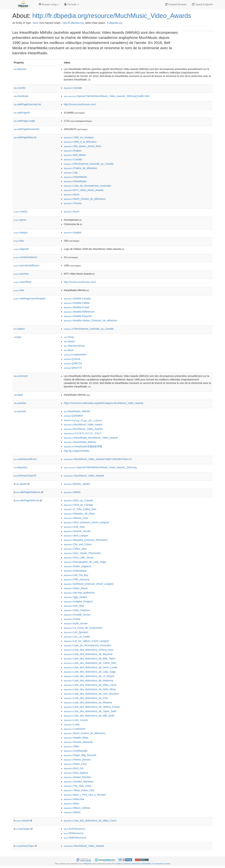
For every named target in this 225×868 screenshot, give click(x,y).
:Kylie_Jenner (76, 623)
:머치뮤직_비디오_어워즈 (83, 433)
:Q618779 (73, 368)
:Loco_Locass (76, 720)
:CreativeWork (75, 355)
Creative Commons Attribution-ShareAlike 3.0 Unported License (142, 864)
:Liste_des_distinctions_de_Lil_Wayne (89, 676)
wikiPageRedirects (28, 492)
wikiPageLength (24, 121)
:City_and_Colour (78, 544)
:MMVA (72, 492)
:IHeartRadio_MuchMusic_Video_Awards (91, 438)
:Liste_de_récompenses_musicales (87, 186)
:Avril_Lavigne (76, 536)
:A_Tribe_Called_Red (80, 509)
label (18, 395)
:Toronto (73, 203)
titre (19, 290)
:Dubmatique (75, 571)
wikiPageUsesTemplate (30, 299)
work (36, 23)
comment (21, 376)
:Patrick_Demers (77, 760)
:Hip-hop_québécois (79, 593)
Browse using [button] (49, 4)
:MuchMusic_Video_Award (83, 425)
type (17, 337)
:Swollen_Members (79, 782)
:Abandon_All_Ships (79, 514)
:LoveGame (75, 729)
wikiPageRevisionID (27, 129)
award (21, 484)
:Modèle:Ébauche (78, 316)
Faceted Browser (176, 4)
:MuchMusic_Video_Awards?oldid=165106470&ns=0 (98, 459)
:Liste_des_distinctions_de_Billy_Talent (90, 659)
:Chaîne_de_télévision (80, 168)
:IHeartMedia (75, 177)
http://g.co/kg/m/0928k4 (77, 451)
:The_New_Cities (78, 786)
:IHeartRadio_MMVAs (77, 411)
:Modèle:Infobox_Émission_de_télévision (91, 320)
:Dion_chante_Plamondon (82, 553)
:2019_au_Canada (78, 505)
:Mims (72, 804)
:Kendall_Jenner (77, 615)
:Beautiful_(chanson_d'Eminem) (86, 540)
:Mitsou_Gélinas (77, 808)
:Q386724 (73, 363)
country (20, 88)
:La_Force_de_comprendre (83, 628)
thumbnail (21, 96)
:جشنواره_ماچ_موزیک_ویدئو (83, 420)
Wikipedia (87, 864)
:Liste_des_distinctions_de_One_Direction (91, 694)
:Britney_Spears (77, 484)
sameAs (20, 411)
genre (20, 220)
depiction (21, 467)
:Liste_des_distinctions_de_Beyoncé (88, 654)
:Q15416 (72, 359)
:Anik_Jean (74, 527)
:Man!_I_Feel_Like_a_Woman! (85, 795)
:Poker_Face (75, 764)
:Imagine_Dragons (78, 601)
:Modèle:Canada (77, 299)
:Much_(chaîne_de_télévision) (85, 199)
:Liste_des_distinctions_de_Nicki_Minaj (90, 689)
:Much (72, 195)
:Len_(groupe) (76, 632)
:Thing (69, 337)
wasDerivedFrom (25, 459)
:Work (69, 350)
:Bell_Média (75, 155)
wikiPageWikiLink (25, 137)
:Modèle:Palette (77, 303)
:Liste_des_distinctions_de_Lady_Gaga (90, 672)
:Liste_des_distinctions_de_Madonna (89, 681)
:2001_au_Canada (78, 500)
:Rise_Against (76, 773)
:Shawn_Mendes (77, 777)
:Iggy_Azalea (75, 597)
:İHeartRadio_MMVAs (80, 442)
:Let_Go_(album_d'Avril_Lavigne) (86, 641)
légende (21, 249)
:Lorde (72, 724)
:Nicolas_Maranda (78, 742)
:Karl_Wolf (74, 606)
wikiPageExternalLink (27, 104)
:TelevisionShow (74, 346)
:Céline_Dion (75, 549)
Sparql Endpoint (202, 4)
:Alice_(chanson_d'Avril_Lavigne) (86, 522)
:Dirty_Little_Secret (79, 558)
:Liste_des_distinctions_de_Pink (86, 698)
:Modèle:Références (79, 312)
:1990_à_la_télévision (80, 142)
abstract (20, 69)
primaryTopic (25, 846)
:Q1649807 (73, 416)
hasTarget (23, 829)
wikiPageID (22, 113)
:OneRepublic (76, 751)
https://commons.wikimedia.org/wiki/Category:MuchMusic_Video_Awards (104, 403)
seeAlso (20, 403)
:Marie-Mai (74, 799)
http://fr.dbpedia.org (73, 23)
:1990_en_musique (79, 137)
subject (19, 329)
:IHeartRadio (75, 181)
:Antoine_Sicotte (77, 531)
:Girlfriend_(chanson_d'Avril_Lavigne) (89, 584)
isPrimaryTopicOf (25, 476)
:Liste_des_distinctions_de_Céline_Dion (90, 663)
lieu (19, 241)
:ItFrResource (74, 833)
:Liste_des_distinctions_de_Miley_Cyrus (90, 685)
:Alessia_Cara (76, 518)
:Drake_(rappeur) (78, 566)
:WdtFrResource (75, 838)
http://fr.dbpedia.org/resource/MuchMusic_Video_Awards (112, 16)
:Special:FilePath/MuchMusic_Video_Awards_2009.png (100, 467)
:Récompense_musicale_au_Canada (89, 164)
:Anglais (73, 151)
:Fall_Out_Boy (76, 575)
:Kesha (72, 619)
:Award (69, 341)
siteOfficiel (22, 282)
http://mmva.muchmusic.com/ (80, 104)
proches (21, 274)
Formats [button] (72, 4)
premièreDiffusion (27, 265)
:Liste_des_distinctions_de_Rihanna (88, 702)
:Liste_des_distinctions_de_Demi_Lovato (91, 667)
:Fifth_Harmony (77, 579)
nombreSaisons (25, 257)
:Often (72, 746)
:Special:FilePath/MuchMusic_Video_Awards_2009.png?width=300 (107, 96)
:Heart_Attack (76, 588)
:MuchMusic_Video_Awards (83, 429)
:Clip (71, 173)
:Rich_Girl (74, 768)
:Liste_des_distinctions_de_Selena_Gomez (92, 707)
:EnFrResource (74, 829)
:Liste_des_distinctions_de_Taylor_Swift (90, 711)
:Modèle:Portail (76, 307)
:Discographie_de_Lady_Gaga (85, 562)
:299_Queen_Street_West (82, 146)
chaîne (21, 212)
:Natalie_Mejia (76, 738)
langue (21, 232)
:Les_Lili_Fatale (77, 637)
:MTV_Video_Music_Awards (84, 190)
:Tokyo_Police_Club (79, 790)
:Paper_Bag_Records (80, 755)
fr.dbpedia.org (115, 23)
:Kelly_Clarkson (77, 610)
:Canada (73, 88)
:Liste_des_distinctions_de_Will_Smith (89, 716)
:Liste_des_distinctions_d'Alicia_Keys (89, 650)
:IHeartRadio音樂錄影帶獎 (83, 446)
